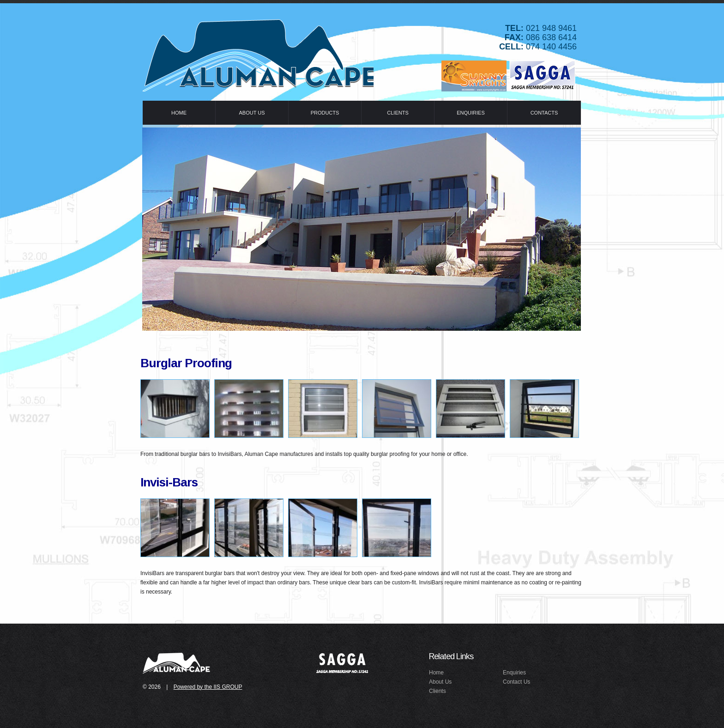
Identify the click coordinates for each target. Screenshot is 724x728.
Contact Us (516, 682)
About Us (440, 682)
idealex (177, 662)
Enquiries (514, 673)
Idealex (258, 53)
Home (436, 673)
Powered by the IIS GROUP (208, 687)
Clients (437, 691)
